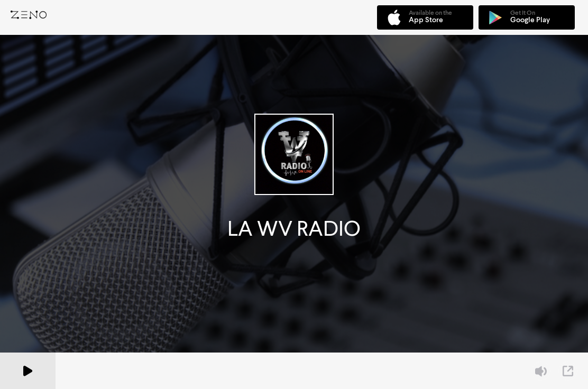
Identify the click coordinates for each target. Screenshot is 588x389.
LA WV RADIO (294, 229)
